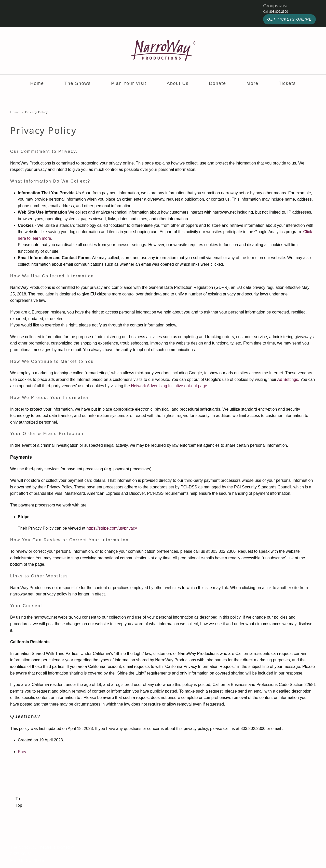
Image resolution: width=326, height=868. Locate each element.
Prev (22, 752)
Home (37, 83)
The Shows (78, 83)
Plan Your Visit (129, 83)
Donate (217, 83)
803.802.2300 (279, 12)
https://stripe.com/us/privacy (112, 528)
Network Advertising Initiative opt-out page (169, 386)
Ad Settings (288, 379)
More (253, 83)
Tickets (287, 83)
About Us (178, 83)
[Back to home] (163, 51)
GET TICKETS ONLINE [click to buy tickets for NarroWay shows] (289, 19)
